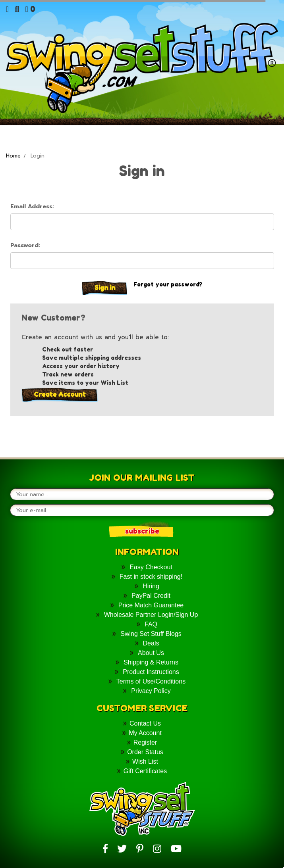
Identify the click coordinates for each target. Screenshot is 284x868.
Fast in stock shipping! (151, 577)
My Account (145, 733)
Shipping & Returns (151, 662)
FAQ (151, 624)
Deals (151, 643)
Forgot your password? (168, 284)
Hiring (151, 586)
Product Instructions (151, 672)
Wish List (145, 761)
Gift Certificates (145, 771)
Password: (25, 245)
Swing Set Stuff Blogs (151, 634)
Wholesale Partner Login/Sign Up (151, 615)
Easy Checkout (151, 567)
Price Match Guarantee (151, 605)
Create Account (60, 394)
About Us (151, 653)
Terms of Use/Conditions (151, 681)
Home (13, 156)
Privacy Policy (151, 691)
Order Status (145, 752)
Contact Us (145, 723)
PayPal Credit (151, 596)
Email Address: (32, 206)
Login (38, 156)
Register (145, 742)
